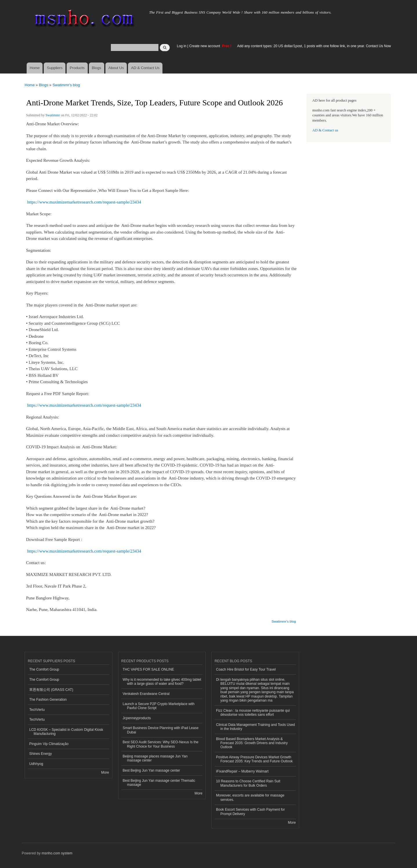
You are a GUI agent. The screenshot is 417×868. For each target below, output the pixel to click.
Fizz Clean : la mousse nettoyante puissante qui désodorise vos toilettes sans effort (253, 713)
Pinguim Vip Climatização (49, 744)
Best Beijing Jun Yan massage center (151, 770)
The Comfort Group (44, 669)
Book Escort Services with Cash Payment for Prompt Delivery (250, 812)
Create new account (205, 46)
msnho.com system (57, 853)
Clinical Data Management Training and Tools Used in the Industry (255, 727)
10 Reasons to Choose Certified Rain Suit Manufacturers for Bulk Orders (248, 783)
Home (35, 68)
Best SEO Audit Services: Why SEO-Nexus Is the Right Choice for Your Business (161, 744)
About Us (116, 68)
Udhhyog (36, 764)
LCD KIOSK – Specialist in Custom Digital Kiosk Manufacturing (66, 732)
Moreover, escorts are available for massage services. (250, 797)
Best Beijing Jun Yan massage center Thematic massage (159, 783)
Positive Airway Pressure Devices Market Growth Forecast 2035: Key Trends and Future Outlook (254, 759)
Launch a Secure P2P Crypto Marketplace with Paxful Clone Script (159, 706)
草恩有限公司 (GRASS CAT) (51, 690)
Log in (182, 46)
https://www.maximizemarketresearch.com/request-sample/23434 (84, 202)
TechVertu (37, 710)
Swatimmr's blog (66, 85)
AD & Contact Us (145, 68)
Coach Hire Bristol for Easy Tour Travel (246, 669)
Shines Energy (41, 754)
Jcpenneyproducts (137, 718)
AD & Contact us (325, 130)
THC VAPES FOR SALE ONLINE (149, 669)
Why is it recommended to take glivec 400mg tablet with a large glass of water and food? (162, 682)
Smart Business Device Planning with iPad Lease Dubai (161, 730)
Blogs (97, 68)
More (105, 772)
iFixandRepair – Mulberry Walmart (242, 771)
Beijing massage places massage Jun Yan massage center (155, 758)
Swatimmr (53, 115)
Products (77, 68)
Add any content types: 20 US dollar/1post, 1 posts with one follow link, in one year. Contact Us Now (314, 46)
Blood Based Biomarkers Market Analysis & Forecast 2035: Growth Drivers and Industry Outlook (252, 743)
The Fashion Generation (48, 700)
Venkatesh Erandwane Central (146, 694)
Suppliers (55, 68)
